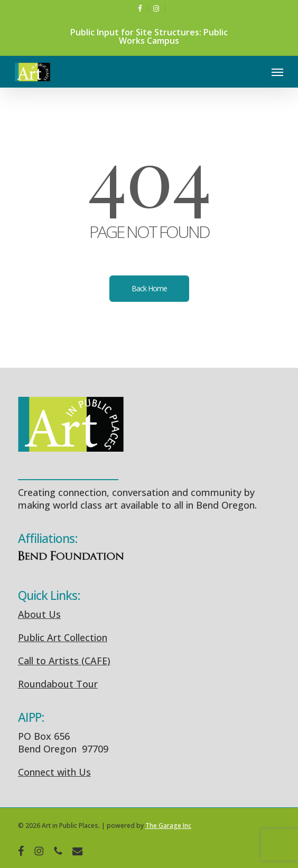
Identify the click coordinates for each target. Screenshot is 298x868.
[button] (277, 72)
